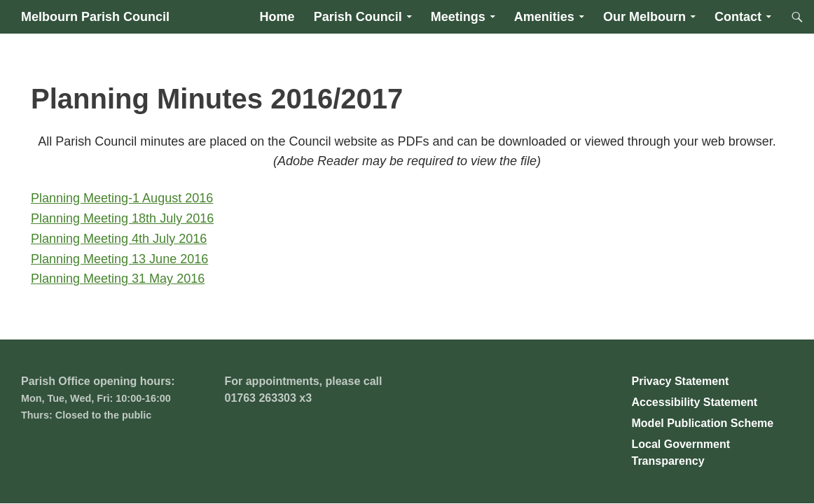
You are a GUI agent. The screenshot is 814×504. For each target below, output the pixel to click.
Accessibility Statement (695, 402)
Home (277, 17)
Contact (738, 17)
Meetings (458, 17)
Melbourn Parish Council (95, 17)
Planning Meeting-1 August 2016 (122, 198)
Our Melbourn (644, 17)
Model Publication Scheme (703, 423)
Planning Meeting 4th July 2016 (119, 239)
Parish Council (358, 17)
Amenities (544, 17)
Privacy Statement (681, 381)
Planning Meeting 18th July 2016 (122, 218)
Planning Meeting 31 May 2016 (118, 279)
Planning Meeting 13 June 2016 (119, 259)
